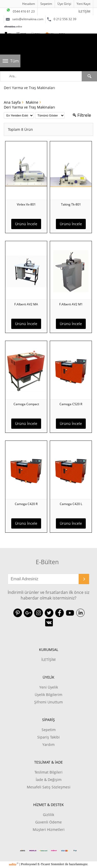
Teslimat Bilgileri (48, 772)
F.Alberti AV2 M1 (71, 304)
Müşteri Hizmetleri (49, 829)
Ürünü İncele (26, 224)
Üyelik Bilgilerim (48, 695)
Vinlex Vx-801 (26, 204)
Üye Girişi (64, 4)
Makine (32, 102)
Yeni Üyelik (49, 687)
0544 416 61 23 (21, 11)
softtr (14, 864)
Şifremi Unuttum (48, 702)
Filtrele (82, 115)
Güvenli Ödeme (48, 822)
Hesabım (29, 4)
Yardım (48, 744)
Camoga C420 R (26, 504)
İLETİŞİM (84, 11)
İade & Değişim (49, 780)
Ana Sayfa (12, 102)
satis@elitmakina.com (25, 19)
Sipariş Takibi (48, 737)
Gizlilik (48, 815)
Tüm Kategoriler (15, 63)
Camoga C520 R (71, 404)
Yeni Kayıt (83, 4)
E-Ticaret (44, 864)
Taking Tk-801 (71, 204)
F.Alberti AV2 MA (26, 304)
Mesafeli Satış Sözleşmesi (49, 787)
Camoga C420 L (71, 504)
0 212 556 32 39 (62, 19)
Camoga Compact (26, 404)
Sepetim (46, 4)
